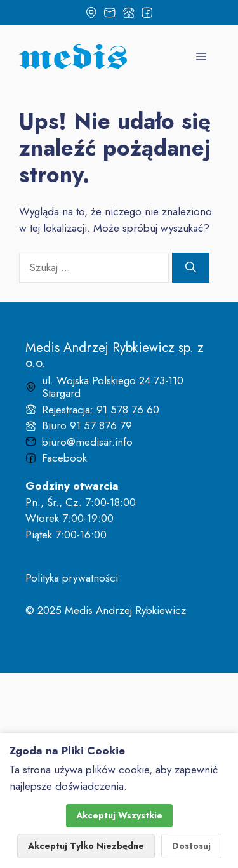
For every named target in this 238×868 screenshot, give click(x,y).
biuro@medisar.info (87, 442)
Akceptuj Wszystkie (119, 815)
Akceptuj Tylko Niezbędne (86, 846)
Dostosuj (191, 846)
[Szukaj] (191, 268)
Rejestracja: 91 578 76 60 (101, 410)
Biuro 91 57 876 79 (87, 425)
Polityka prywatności (72, 578)
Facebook (64, 458)
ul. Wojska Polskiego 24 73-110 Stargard (113, 387)
